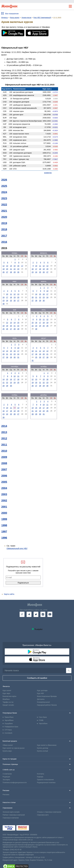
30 (18, 272)
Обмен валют (8, 745)
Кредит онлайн (8, 705)
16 (18, 266)
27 (7, 272)
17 (22, 266)
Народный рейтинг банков (47, 705)
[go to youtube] (50, 614)
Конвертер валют (43, 702)
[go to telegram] (29, 614)
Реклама (6, 795)
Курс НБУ (40, 693)
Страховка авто (43, 815)
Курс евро (6, 693)
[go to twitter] (36, 614)
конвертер (48, 173)
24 (36, 272)
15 (15, 266)
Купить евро (7, 751)
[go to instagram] (43, 614)
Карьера (40, 777)
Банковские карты (9, 696)
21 (11, 269)
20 (7, 269)
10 (36, 266)
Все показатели (12, 14)
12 (3, 266)
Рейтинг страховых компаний (14, 815)
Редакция (6, 777)
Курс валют (7, 691)
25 (40, 272)
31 (18, 357)
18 (40, 269)
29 (15, 272)
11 (40, 266)
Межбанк (6, 699)
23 (18, 269)
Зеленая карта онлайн (11, 812)
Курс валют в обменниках (47, 745)
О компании (7, 774)
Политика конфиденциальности (15, 783)
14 (11, 266)
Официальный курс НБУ (17, 548)
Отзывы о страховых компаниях (49, 812)
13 (7, 266)
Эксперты (6, 780)
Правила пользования (45, 780)
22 (15, 269)
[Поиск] (69, 671)
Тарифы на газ (8, 702)
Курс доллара (42, 691)
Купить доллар (43, 748)
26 (3, 272)
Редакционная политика (46, 783)
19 (3, 269)
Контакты (41, 774)
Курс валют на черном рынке (14, 748)
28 (11, 272)
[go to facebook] (22, 614)
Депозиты (41, 699)
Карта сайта (9, 594)
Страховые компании (11, 818)
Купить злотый (42, 751)
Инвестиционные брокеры (47, 696)
